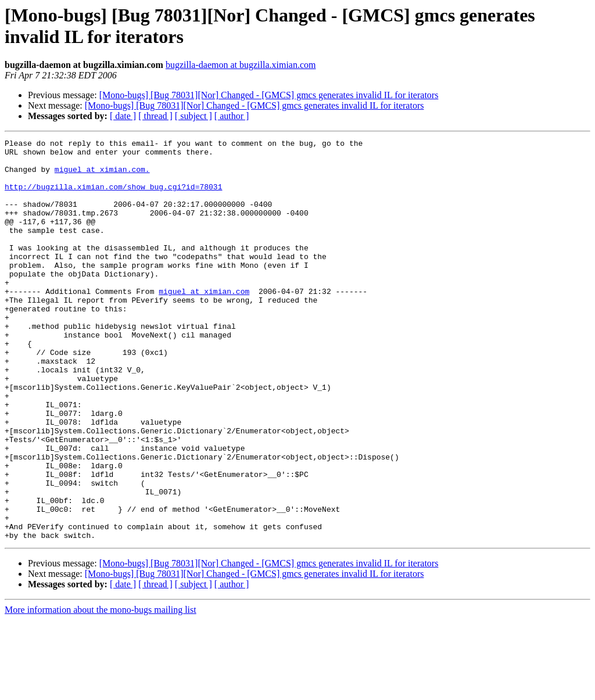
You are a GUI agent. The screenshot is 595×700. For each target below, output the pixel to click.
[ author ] (232, 116)
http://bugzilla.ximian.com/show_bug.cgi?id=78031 (113, 197)
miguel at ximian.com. (102, 176)
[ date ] (123, 116)
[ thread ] (155, 116)
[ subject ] (193, 116)
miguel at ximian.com (204, 322)
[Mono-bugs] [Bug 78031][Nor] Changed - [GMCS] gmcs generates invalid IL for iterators (269, 95)
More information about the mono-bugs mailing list (101, 690)
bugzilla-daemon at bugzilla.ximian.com (241, 65)
